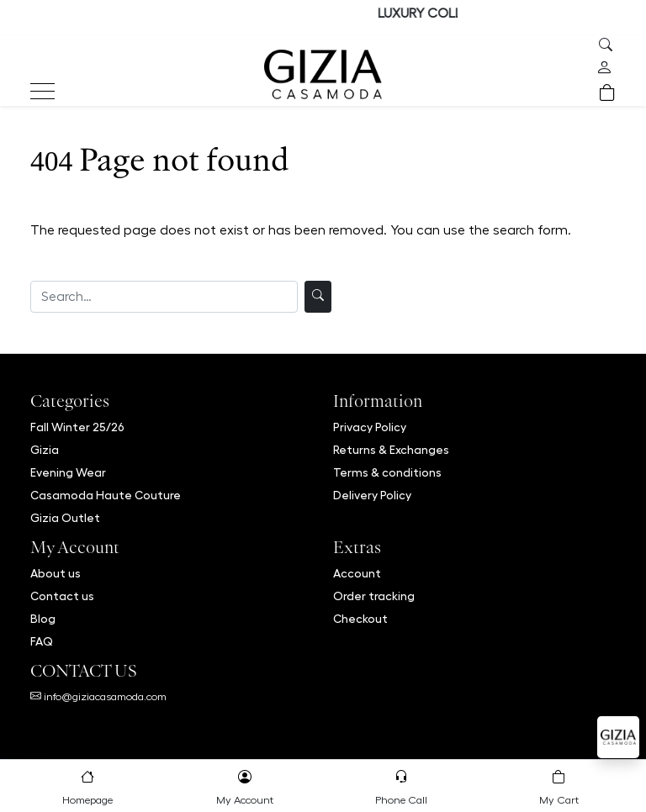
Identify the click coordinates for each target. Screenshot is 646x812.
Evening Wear (68, 472)
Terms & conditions (387, 472)
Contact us (62, 596)
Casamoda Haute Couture (106, 495)
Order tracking (374, 596)
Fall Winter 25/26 (77, 427)
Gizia (45, 450)
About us (56, 573)
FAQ (42, 641)
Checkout (360, 619)
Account (357, 573)
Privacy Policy (370, 427)
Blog (43, 619)
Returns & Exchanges (391, 450)
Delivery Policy (372, 495)
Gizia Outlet (65, 518)
